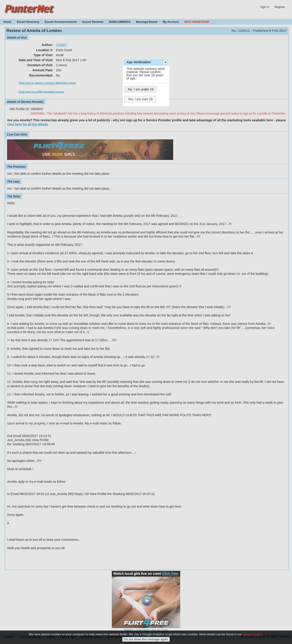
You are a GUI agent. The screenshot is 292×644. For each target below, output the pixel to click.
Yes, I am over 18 (140, 99)
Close (165, 62)
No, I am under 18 (141, 89)
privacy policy (252, 636)
